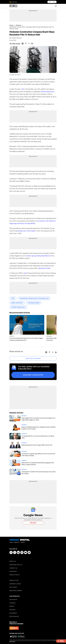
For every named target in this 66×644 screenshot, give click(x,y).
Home (12, 25)
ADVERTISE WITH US (16, 565)
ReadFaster (61, 641)
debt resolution (17, 303)
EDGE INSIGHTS (14, 616)
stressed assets (34, 303)
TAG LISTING (13, 587)
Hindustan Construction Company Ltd (34, 298)
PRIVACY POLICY (15, 575)
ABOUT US (13, 561)
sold (25, 273)
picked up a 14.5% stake (26, 231)
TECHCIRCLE (13, 599)
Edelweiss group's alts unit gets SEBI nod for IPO (37, 445)
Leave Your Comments (33, 358)
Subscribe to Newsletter (33, 375)
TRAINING (12, 610)
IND (50, 2)
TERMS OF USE (14, 580)
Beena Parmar (17, 38)
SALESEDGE (13, 613)
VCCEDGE (12, 603)
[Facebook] (26, 44)
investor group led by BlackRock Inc (39, 256)
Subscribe (13, 2)
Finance (18, 25)
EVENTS (12, 606)
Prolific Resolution (48, 92)
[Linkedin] (32, 44)
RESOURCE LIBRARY (16, 591)
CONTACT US (13, 568)
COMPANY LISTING (15, 584)
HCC (23, 89)
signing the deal (44, 268)
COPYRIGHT (13, 571)
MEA (54, 2)
